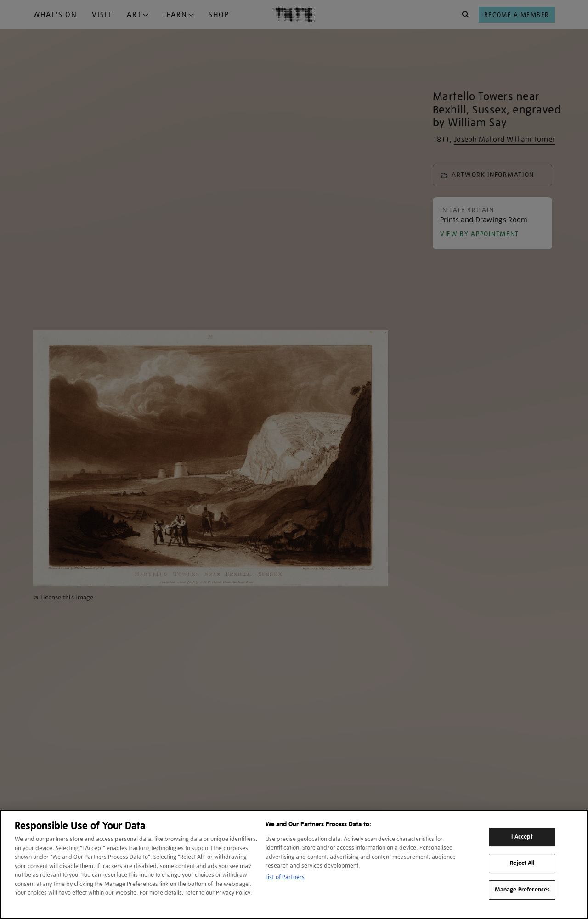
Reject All (522, 863)
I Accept (522, 837)
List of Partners (285, 877)
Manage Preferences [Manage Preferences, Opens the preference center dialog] (522, 890)
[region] (294, 864)
